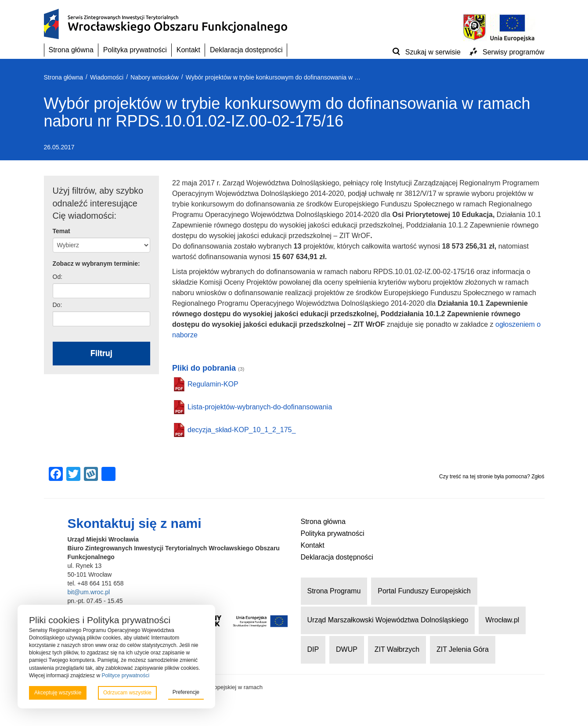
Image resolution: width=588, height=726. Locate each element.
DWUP (347, 649)
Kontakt (188, 50)
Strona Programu (334, 591)
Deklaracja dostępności (246, 50)
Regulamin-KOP (213, 384)
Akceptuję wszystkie (58, 693)
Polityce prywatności (125, 675)
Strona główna (71, 50)
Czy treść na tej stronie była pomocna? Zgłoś (492, 477)
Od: (58, 277)
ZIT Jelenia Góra (463, 649)
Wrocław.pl (502, 620)
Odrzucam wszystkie (127, 693)
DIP (313, 649)
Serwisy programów (513, 52)
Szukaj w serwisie (433, 52)
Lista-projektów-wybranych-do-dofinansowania (260, 407)
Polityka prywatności (135, 50)
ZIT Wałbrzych (397, 649)
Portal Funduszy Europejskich (424, 591)
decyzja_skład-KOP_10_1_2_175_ (242, 430)
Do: (58, 305)
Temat (61, 231)
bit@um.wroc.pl (89, 592)
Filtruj (101, 353)
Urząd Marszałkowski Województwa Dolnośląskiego (388, 620)
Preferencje (186, 692)
